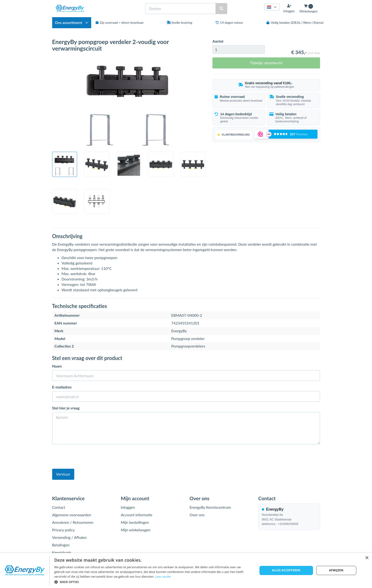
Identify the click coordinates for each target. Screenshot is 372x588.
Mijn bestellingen (135, 522)
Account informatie (137, 515)
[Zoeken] (221, 9)
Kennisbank (62, 552)
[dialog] (186, 570)
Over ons (197, 515)
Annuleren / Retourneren (73, 522)
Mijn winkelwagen (136, 530)
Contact (59, 507)
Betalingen (61, 545)
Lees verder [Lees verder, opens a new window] (163, 577)
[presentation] (88, 457)
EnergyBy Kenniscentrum (210, 507)
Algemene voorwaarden (72, 515)
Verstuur (63, 474)
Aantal (218, 41)
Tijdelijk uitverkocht (266, 63)
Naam (57, 366)
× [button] (367, 558)
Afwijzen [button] (336, 570)
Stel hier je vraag (66, 408)
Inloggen (128, 507)
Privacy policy (63, 530)
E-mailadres (62, 387)
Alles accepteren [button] (286, 570)
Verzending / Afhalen (69, 537)
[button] (153, 582)
